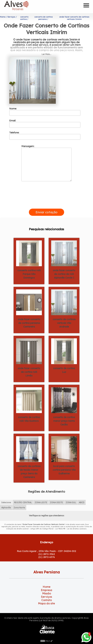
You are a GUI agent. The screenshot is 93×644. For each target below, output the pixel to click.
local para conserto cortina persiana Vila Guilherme (64, 470)
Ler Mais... (46, 54)
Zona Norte (19, 508)
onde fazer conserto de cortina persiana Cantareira (29, 323)
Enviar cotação (46, 212)
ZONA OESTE (56, 502)
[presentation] (46, 205)
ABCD (82, 502)
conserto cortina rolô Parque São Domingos (29, 274)
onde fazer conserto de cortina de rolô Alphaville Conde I (64, 274)
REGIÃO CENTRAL (23, 502)
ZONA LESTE (41, 502)
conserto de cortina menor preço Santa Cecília (64, 421)
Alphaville (6, 508)
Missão (47, 593)
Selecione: (6, 502)
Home (47, 587)
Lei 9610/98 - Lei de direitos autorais (71, 529)
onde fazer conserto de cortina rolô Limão (29, 372)
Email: (45, 123)
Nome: (45, 111)
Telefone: (45, 135)
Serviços (46, 597)
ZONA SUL (71, 502)
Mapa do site (46, 603)
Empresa (46, 590)
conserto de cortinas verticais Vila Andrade (64, 323)
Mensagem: (46, 163)
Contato (47, 600)
